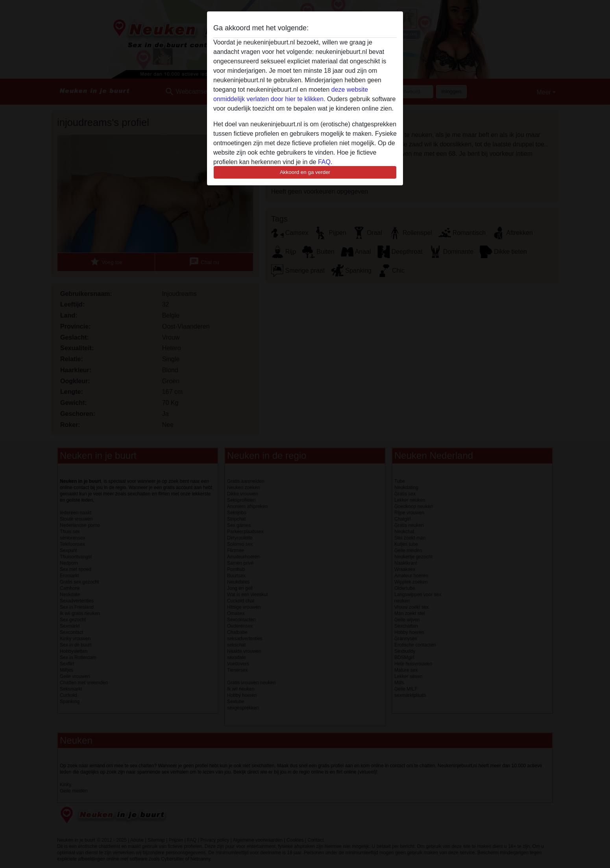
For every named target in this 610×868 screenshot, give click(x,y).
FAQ (324, 162)
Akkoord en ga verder (305, 172)
